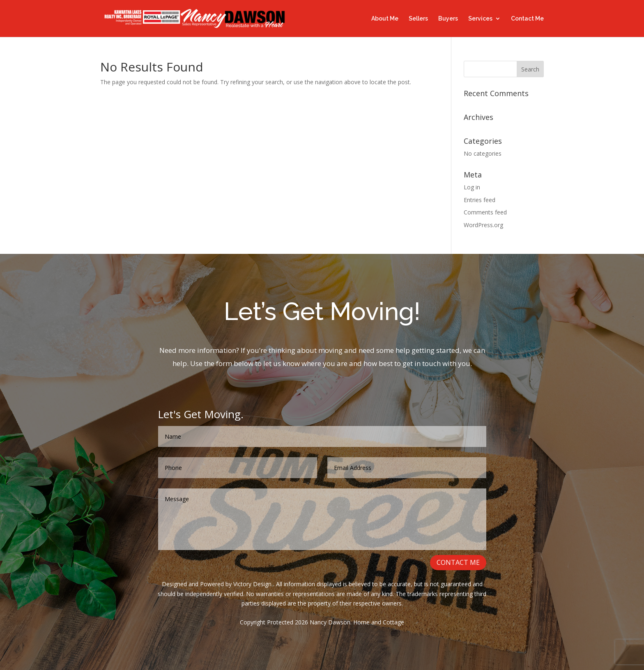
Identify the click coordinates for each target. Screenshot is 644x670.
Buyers (448, 19)
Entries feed (480, 200)
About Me (385, 19)
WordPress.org (483, 225)
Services (480, 19)
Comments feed (485, 212)
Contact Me (527, 19)
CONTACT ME (460, 564)
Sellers (418, 19)
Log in (472, 187)
